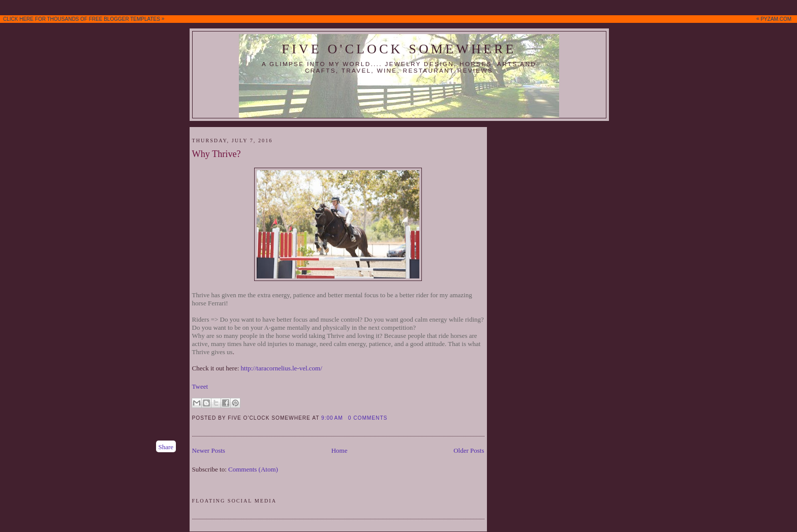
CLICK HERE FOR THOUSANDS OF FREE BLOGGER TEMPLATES (400, 19)
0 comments (368, 418)
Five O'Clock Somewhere (399, 49)
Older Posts (469, 450)
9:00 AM (332, 418)
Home (340, 450)
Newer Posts (209, 450)
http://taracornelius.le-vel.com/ (282, 368)
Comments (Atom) (253, 469)
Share (166, 447)
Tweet (200, 386)
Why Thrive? (217, 154)
